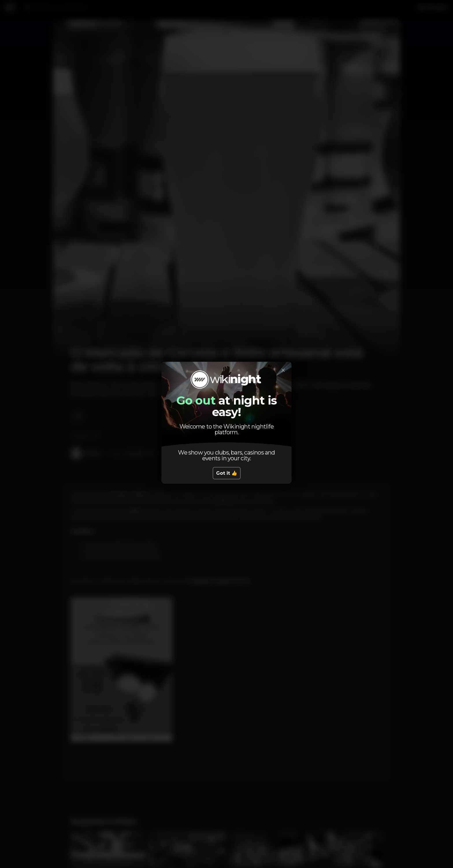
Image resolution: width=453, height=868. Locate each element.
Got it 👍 (227, 473)
